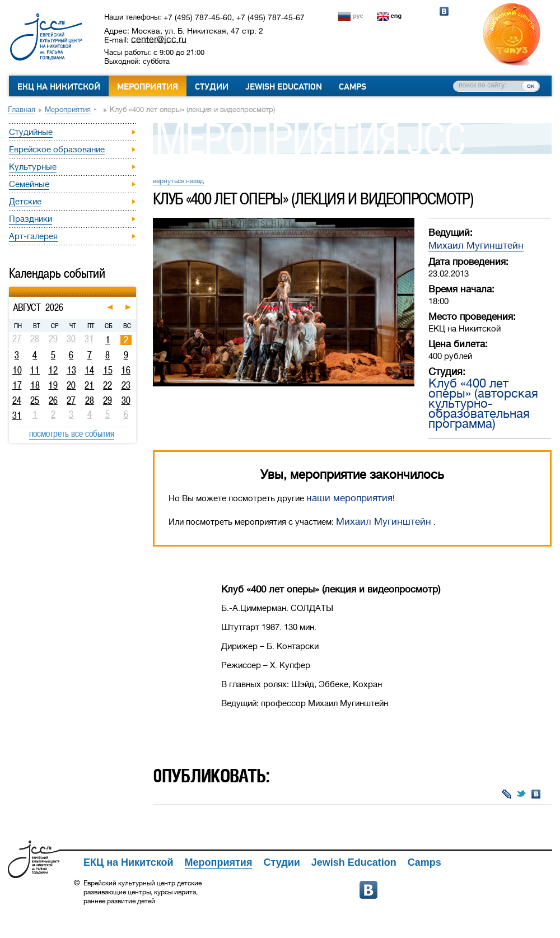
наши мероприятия (349, 498)
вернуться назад (178, 181)
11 (35, 370)
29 (108, 400)
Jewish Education (284, 87)
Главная (22, 109)
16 (126, 370)
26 (53, 400)
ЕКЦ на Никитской (59, 87)
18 (35, 385)
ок (531, 86)
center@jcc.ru (159, 39)
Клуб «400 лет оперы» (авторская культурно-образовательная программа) (483, 403)
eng (396, 16)
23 (126, 385)
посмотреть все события (72, 433)
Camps (353, 87)
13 (71, 370)
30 (126, 400)
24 (17, 400)
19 (53, 385)
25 (35, 400)
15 (108, 370)
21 (89, 385)
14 (89, 370)
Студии (212, 87)
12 (53, 370)
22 (108, 385)
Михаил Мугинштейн (476, 246)
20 (71, 385)
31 (17, 416)
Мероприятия (148, 87)
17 (17, 385)
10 (17, 370)
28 (90, 400)
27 (71, 400)
